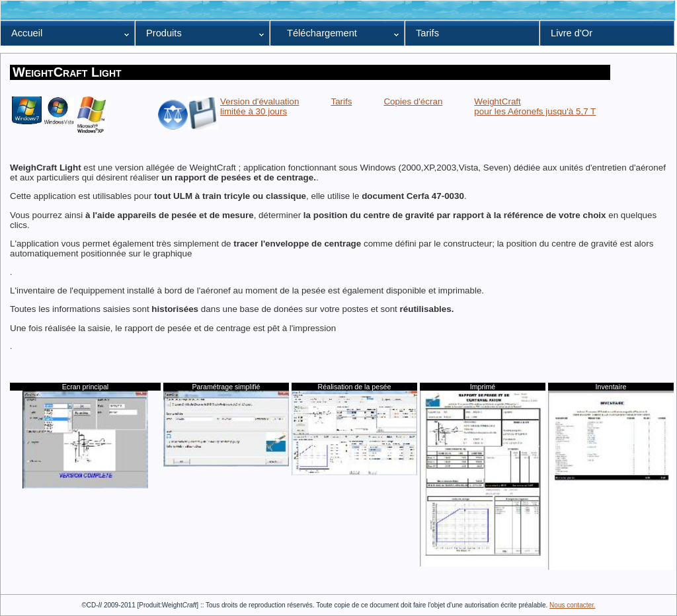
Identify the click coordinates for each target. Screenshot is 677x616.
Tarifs (341, 101)
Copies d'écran (413, 101)
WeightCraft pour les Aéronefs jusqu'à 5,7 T (535, 106)
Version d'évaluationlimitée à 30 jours (259, 106)
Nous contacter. (572, 605)
